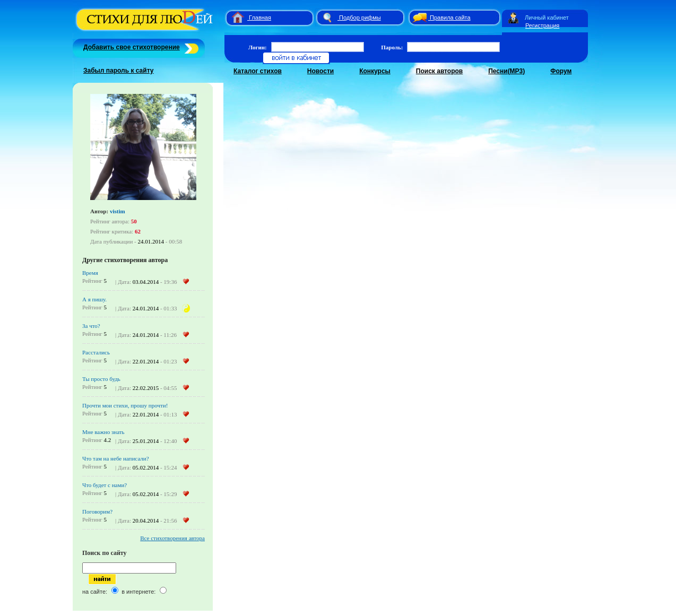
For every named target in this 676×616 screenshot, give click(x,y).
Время (90, 273)
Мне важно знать (103, 432)
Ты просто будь (101, 379)
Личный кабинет (547, 18)
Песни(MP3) (506, 71)
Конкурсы (375, 71)
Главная (260, 18)
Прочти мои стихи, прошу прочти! (125, 405)
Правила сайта (450, 18)
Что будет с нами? (105, 485)
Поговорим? (97, 511)
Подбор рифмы (360, 18)
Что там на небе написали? (116, 458)
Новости (320, 71)
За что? (91, 326)
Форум (561, 71)
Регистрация (542, 25)
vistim (118, 211)
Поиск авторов (439, 71)
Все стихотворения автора (172, 538)
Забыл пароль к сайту (119, 71)
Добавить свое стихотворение (132, 47)
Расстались (96, 352)
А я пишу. (94, 299)
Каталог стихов (258, 71)
